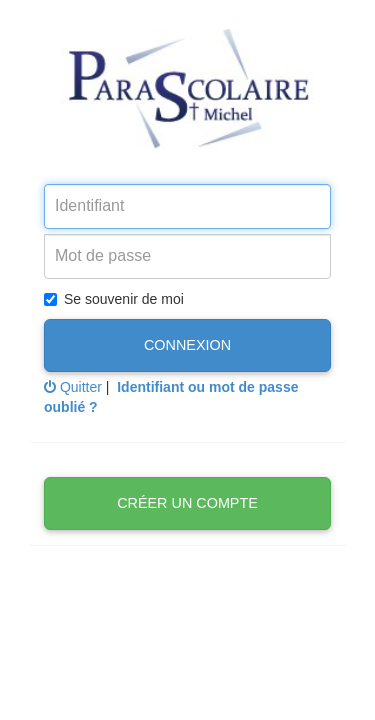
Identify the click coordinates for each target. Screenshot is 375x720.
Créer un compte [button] (187, 503)
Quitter (73, 387)
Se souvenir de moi (114, 299)
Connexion (187, 345)
